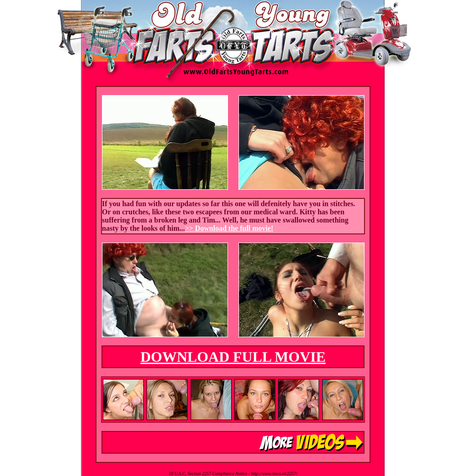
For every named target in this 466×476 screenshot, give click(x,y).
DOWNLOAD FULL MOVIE (233, 357)
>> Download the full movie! (229, 228)
